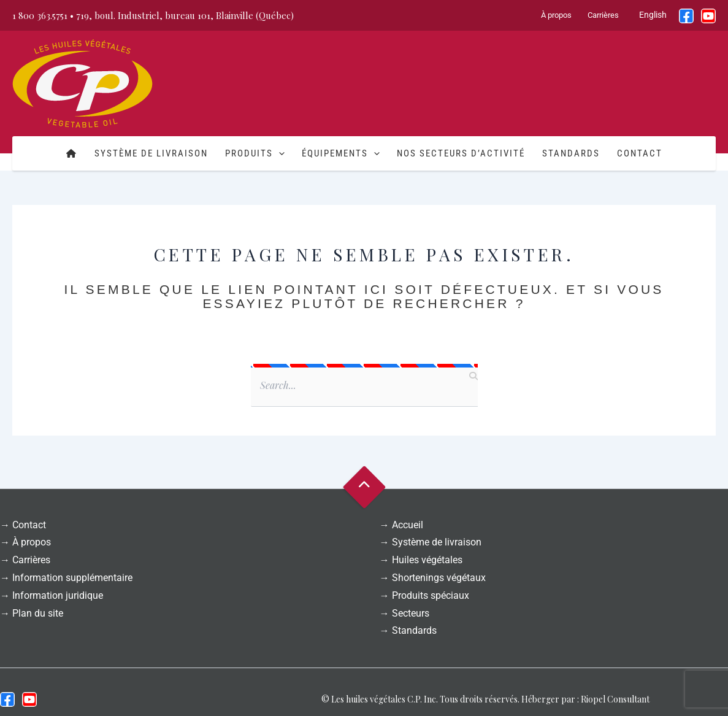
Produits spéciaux (431, 595)
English (653, 15)
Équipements (341, 153)
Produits (255, 153)
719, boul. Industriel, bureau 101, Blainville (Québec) (185, 15)
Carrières (603, 15)
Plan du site (38, 613)
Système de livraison (151, 153)
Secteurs (411, 613)
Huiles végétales (427, 560)
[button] (279, 153)
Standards (571, 153)
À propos (556, 15)
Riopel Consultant (615, 699)
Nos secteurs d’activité (461, 153)
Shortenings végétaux (439, 578)
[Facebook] (686, 16)
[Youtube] (29, 699)
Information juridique (58, 595)
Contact (640, 153)
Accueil (408, 525)
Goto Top (364, 487)
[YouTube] (708, 16)
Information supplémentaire (72, 578)
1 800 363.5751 (40, 15)
